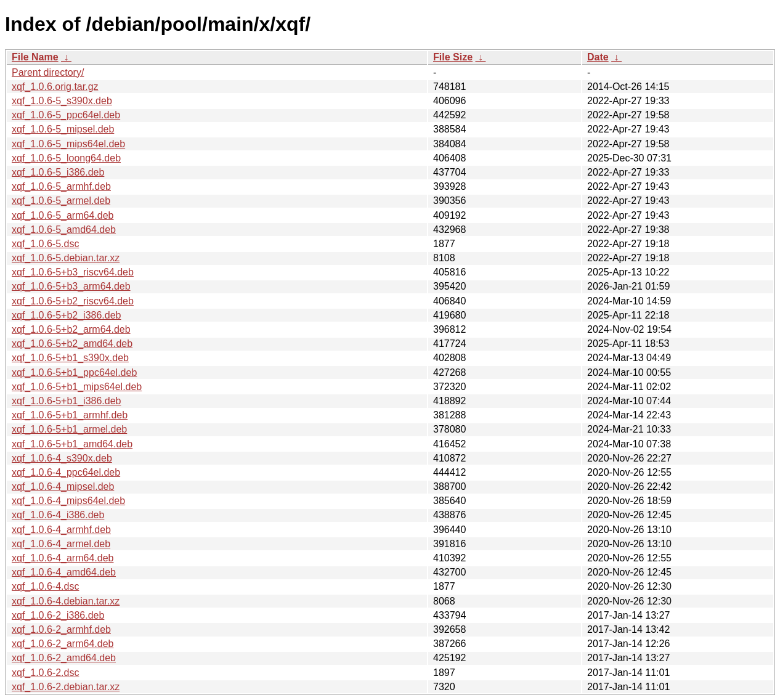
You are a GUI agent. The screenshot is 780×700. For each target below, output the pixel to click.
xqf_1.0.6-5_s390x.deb (62, 101)
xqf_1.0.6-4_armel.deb (61, 544)
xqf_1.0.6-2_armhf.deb (61, 629)
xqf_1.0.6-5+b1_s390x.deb (70, 358)
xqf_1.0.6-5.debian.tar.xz (66, 258)
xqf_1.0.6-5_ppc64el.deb (66, 115)
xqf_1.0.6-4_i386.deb (58, 515)
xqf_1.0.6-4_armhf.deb (61, 530)
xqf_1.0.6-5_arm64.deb (63, 215)
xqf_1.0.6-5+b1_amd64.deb (72, 444)
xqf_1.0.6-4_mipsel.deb (63, 486)
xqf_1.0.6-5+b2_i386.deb (66, 315)
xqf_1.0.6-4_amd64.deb (64, 572)
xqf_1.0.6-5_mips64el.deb (68, 144)
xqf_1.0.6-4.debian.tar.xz (66, 601)
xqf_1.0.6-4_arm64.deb (63, 558)
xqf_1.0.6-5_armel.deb (61, 201)
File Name (35, 57)
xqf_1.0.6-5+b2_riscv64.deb (73, 301)
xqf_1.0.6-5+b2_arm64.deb (71, 329)
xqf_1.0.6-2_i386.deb (58, 615)
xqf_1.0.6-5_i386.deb (58, 172)
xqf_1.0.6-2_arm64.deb (63, 644)
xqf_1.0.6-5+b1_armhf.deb (70, 415)
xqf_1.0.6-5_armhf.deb (61, 186)
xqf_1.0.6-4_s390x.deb (62, 458)
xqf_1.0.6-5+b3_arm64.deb (71, 286)
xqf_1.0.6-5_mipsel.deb (63, 129)
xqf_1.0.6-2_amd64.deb (64, 658)
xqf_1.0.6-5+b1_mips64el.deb (77, 387)
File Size (453, 57)
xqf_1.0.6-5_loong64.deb (66, 158)
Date (598, 57)
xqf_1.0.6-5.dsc (45, 244)
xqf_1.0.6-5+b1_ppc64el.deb (74, 372)
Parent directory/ (48, 72)
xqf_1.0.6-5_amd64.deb (64, 230)
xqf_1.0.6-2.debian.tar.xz (66, 687)
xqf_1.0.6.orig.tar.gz (55, 87)
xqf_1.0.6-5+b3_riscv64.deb (73, 272)
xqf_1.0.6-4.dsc (45, 586)
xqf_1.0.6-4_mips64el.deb (68, 501)
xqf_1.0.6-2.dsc (45, 673)
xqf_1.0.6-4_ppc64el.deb (66, 472)
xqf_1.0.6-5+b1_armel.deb (69, 429)
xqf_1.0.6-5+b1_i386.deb (66, 401)
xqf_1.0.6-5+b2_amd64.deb (72, 344)
